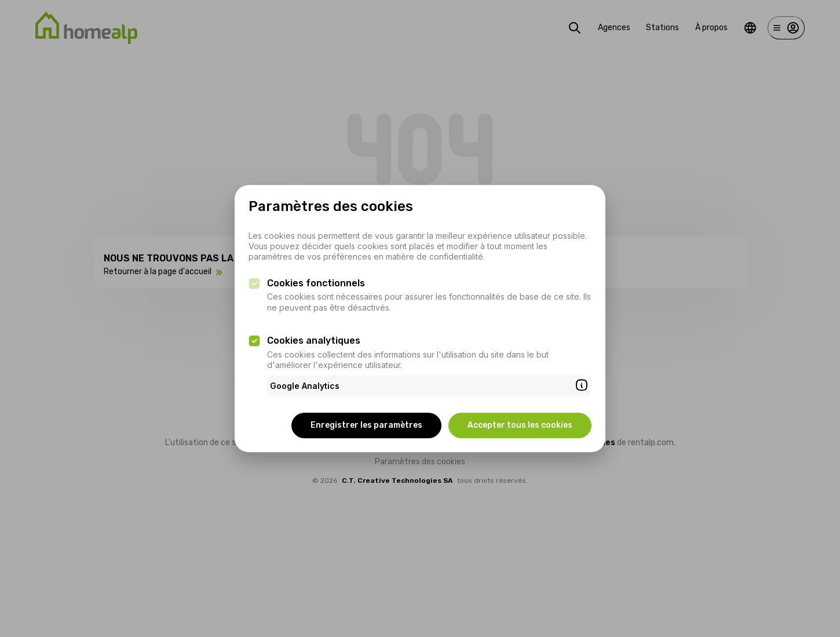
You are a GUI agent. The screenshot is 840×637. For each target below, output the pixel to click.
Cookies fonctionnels (316, 283)
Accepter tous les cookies (520, 425)
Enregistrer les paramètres (366, 425)
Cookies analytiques (314, 341)
